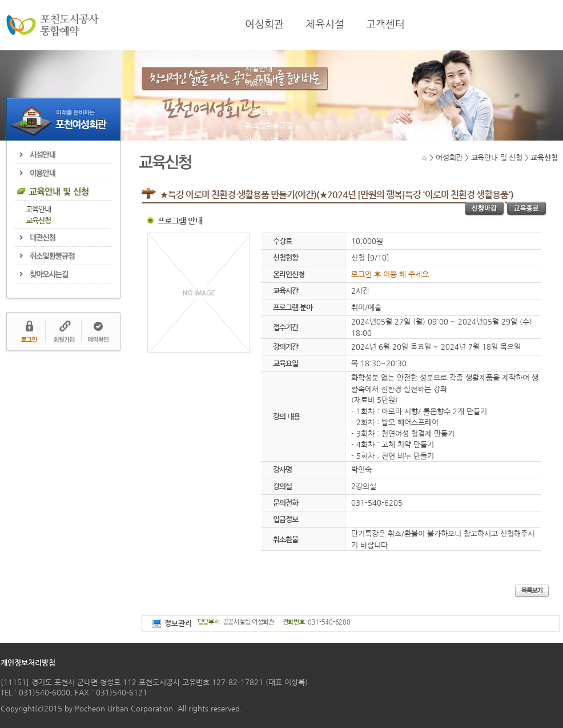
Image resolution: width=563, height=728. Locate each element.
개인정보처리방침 (28, 663)
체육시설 (325, 24)
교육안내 (38, 209)
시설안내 (259, 68)
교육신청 (38, 220)
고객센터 (385, 24)
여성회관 (264, 24)
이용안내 (259, 83)
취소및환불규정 (269, 125)
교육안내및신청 (269, 97)
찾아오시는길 (266, 140)
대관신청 (259, 111)
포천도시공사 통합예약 (53, 25)
